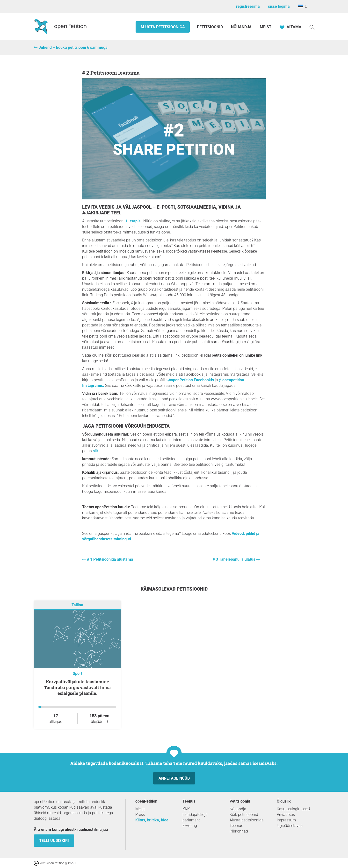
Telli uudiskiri (54, 841)
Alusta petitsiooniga (163, 27)
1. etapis (133, 221)
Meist (266, 27)
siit (95, 451)
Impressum (286, 820)
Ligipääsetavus (290, 826)
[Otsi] (312, 27)
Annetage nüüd (174, 778)
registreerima (248, 6)
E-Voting (190, 826)
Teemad (236, 826)
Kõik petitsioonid (244, 815)
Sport (77, 674)
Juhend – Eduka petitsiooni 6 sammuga (73, 47)
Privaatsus (286, 815)
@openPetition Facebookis (191, 380)
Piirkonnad (239, 831)
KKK (186, 809)
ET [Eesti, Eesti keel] (304, 6)
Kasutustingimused (293, 809)
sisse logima (279, 6)
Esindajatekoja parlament (195, 817)
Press (140, 815)
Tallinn (77, 605)
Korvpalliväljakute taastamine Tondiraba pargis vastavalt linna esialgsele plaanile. (77, 687)
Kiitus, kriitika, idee (152, 820)
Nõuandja (241, 27)
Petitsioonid (210, 27)
